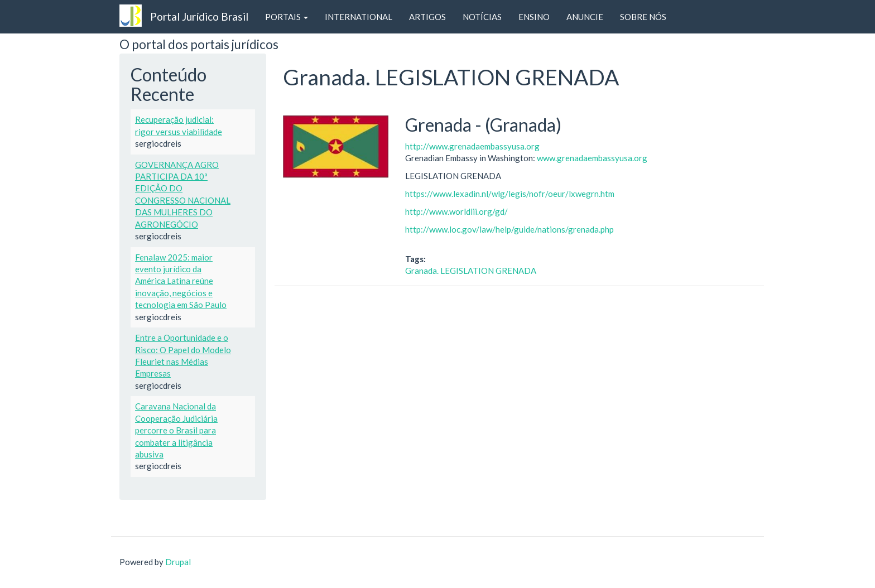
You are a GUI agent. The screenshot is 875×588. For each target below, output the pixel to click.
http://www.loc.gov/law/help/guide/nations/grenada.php (509, 229)
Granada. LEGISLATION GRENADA (471, 271)
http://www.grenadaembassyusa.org (472, 146)
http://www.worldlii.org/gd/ (456, 211)
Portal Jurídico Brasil (199, 16)
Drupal (178, 562)
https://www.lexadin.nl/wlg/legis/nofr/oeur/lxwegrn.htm (510, 194)
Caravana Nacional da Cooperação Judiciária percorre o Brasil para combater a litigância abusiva (176, 430)
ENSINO (534, 17)
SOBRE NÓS (643, 17)
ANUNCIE (585, 17)
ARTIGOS (427, 17)
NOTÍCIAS (482, 17)
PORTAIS (287, 17)
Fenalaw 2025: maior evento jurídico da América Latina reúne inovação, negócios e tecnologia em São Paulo (181, 281)
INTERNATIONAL (359, 17)
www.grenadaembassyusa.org (592, 158)
